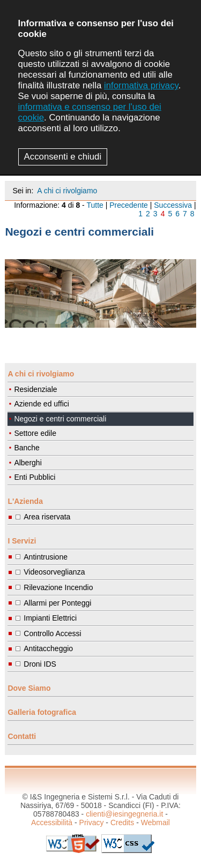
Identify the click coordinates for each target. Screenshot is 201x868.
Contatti (22, 736)
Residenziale (35, 389)
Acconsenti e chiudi (63, 157)
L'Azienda (25, 501)
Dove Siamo (29, 688)
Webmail (155, 822)
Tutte (95, 205)
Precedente (129, 205)
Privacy (92, 822)
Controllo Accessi (52, 633)
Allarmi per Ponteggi (57, 603)
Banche (27, 448)
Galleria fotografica (42, 712)
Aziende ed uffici (41, 404)
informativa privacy (141, 85)
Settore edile (35, 433)
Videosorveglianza (54, 572)
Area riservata (47, 517)
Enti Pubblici (35, 477)
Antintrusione (46, 557)
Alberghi (28, 463)
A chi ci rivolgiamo (67, 191)
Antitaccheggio (48, 648)
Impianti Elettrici (50, 618)
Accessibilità (52, 822)
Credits (122, 822)
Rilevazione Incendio (58, 587)
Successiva (173, 205)
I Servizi (22, 541)
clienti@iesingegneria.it (124, 814)
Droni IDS (40, 664)
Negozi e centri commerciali (60, 419)
